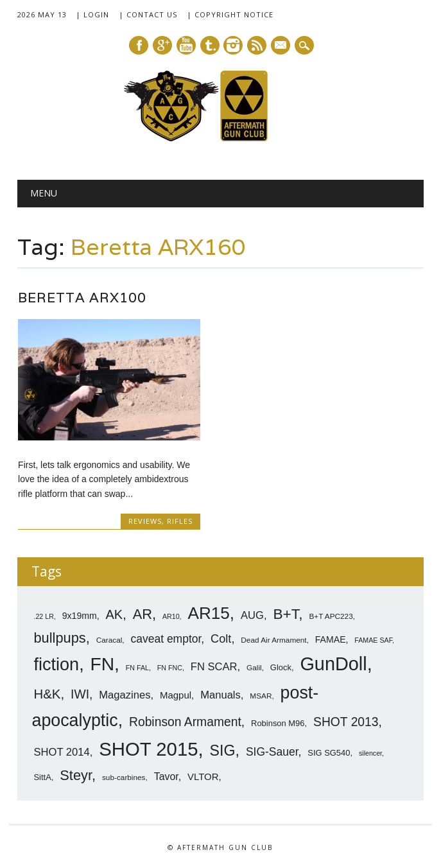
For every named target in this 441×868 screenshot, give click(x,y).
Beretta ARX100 (82, 298)
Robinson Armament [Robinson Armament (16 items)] (185, 721)
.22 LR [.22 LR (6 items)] (43, 615)
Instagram (233, 45)
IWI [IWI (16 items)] (80, 693)
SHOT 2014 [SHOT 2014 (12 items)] (61, 751)
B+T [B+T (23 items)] (286, 612)
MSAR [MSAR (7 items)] (261, 695)
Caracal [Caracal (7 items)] (109, 639)
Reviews (145, 521)
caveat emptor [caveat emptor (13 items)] (166, 638)
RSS (257, 45)
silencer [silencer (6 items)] (370, 752)
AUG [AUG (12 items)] (252, 614)
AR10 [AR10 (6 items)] (171, 615)
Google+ (162, 45)
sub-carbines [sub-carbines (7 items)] (124, 776)
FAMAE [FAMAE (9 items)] (331, 638)
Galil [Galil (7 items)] (254, 667)
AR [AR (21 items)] (143, 613)
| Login (92, 14)
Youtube (186, 45)
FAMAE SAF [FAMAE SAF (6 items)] (373, 639)
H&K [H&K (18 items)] (47, 692)
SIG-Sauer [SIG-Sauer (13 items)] (272, 751)
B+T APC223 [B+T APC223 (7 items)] (331, 615)
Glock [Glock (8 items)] (281, 667)
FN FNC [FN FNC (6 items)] (170, 667)
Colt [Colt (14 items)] (221, 638)
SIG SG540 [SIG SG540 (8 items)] (329, 751)
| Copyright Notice (230, 14)
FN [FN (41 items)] (103, 663)
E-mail (281, 46)
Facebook (139, 45)
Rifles (180, 521)
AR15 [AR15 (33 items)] (208, 612)
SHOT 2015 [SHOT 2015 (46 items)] (148, 748)
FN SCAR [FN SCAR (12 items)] (214, 666)
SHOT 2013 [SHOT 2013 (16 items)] (346, 721)
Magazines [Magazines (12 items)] (125, 694)
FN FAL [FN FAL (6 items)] (137, 667)
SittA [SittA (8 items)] (42, 776)
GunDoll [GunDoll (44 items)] (333, 663)
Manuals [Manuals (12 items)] (221, 694)
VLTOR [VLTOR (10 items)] (203, 775)
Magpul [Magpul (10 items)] (176, 694)
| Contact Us (148, 14)
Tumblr (210, 45)
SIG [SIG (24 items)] (223, 749)
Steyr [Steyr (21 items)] (76, 774)
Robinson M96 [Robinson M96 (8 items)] (278, 722)
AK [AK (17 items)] (115, 613)
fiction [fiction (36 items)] (56, 664)
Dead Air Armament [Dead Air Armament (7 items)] (273, 639)
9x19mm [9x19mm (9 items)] (80, 614)
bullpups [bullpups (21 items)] (59, 637)
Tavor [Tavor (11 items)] (166, 775)
